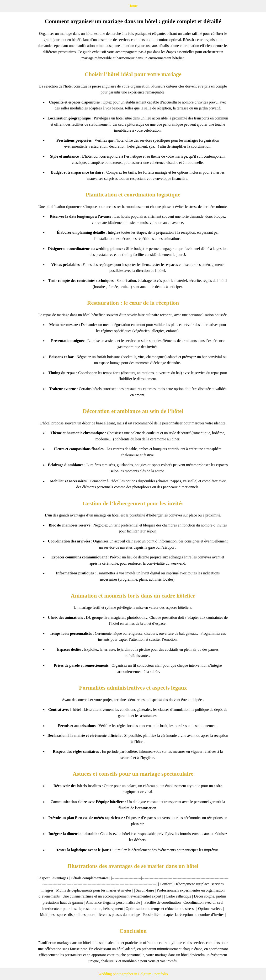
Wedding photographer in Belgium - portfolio (133, 974)
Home (133, 6)
